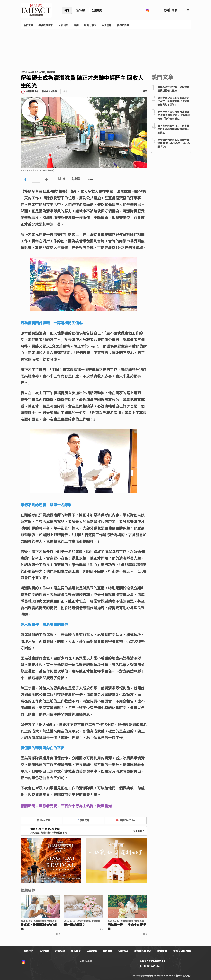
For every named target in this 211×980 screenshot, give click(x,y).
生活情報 (107, 25)
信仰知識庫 (123, 25)
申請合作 (92, 951)
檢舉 (145, 91)
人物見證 (63, 25)
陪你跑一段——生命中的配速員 (127, 927)
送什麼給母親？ (75, 925)
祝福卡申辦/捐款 (182, 951)
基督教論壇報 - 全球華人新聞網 (36, 10)
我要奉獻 (139, 831)
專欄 (76, 25)
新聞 (67, 10)
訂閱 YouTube (125, 820)
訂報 (166, 10)
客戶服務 (107, 951)
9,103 (74, 178)
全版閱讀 (97, 10)
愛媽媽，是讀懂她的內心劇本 (39, 927)
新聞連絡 (44, 951)
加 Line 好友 (41, 820)
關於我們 (28, 951)
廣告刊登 (76, 951)
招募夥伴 (123, 951)
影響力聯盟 (90, 25)
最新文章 (28, 25)
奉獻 (175, 10)
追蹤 (65, 91)
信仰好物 (81, 10)
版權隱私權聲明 (143, 951)
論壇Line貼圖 (86, 961)
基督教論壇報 (46, 25)
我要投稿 (60, 951)
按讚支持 (83, 820)
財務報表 (162, 951)
